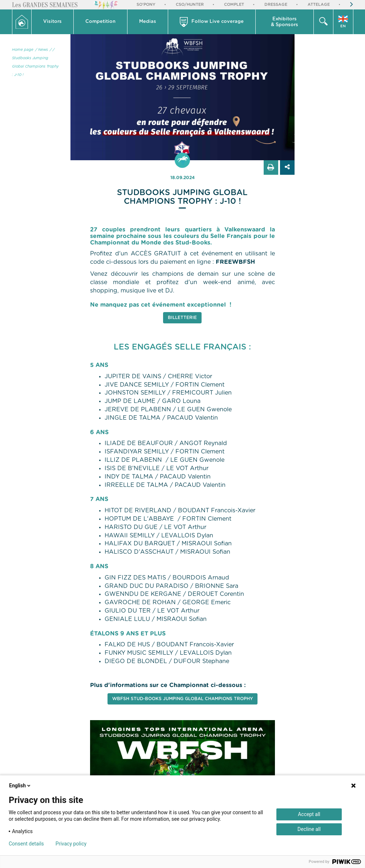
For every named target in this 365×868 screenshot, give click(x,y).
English (20, 786)
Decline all (309, 829)
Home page (23, 50)
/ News (42, 50)
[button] (53, 22)
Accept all (309, 814)
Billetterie (182, 318)
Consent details (26, 844)
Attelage (319, 5)
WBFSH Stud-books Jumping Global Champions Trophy (182, 699)
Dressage (276, 5)
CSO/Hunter (190, 5)
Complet (234, 5)
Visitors (52, 22)
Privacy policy (71, 844)
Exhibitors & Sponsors (285, 22)
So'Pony (146, 5)
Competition (100, 22)
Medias (148, 22)
